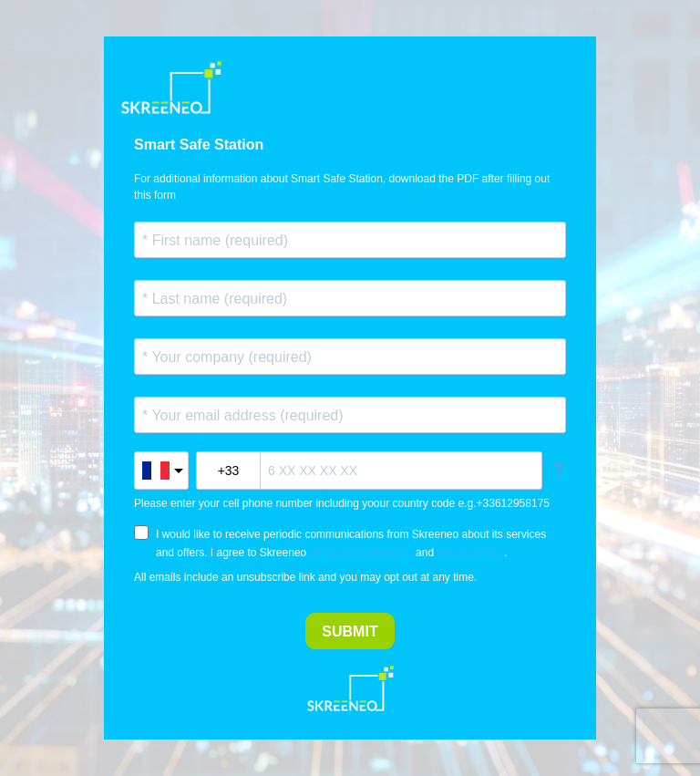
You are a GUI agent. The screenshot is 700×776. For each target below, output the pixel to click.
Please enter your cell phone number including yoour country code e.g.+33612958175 (342, 503)
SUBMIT (350, 631)
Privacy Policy (470, 553)
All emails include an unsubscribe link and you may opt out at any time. (305, 577)
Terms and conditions (360, 553)
